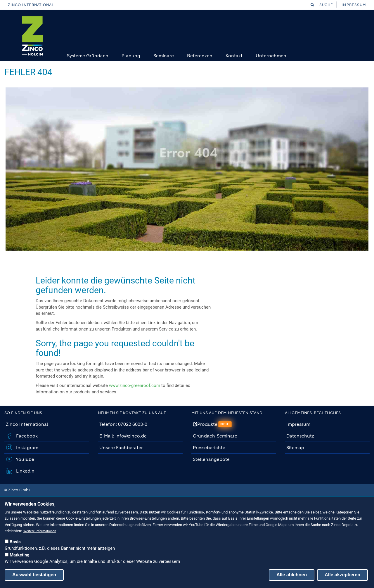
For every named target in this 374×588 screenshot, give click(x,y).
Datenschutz (300, 436)
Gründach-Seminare (215, 436)
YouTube (25, 459)
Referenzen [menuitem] (200, 56)
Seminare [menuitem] (164, 56)
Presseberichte (209, 448)
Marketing (20, 555)
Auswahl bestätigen (34, 575)
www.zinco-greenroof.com (135, 385)
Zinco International (31, 5)
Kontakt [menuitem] (234, 56)
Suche (322, 5)
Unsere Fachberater (121, 448)
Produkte (212, 424)
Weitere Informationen (40, 531)
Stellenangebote (212, 459)
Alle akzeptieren (342, 575)
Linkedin (25, 471)
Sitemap (295, 448)
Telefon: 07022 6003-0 (123, 424)
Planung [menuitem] (131, 56)
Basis (15, 542)
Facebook (26, 436)
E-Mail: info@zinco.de (123, 436)
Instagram (27, 448)
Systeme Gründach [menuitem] (88, 56)
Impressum (354, 5)
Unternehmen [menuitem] (271, 56)
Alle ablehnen (292, 575)
